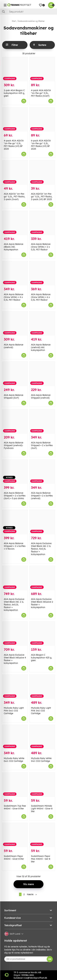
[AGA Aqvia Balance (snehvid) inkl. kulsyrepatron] (42, 324)
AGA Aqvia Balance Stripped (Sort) (14, 396)
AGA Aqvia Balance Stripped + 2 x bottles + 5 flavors (15, 546)
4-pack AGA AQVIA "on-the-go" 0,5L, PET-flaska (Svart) (41, 93)
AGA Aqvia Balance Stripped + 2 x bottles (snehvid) (42, 496)
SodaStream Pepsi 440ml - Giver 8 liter (14, 857)
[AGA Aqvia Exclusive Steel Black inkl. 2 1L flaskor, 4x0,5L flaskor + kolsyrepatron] (42, 522)
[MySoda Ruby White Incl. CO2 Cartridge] (42, 737)
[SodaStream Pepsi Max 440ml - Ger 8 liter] (42, 835)
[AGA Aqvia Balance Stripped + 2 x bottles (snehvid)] (42, 472)
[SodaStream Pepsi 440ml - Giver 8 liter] (15, 835)
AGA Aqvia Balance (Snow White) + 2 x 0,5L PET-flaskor (41, 247)
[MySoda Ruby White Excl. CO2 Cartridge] (15, 737)
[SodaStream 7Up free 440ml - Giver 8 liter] (15, 785)
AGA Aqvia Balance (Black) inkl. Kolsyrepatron (14, 247)
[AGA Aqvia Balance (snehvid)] (15, 324)
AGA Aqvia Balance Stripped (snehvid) (41, 396)
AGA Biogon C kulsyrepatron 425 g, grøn (41, 658)
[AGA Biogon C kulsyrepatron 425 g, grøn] (42, 634)
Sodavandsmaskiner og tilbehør (31, 21)
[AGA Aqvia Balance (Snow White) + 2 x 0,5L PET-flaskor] (42, 223)
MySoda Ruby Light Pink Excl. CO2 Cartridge (14, 711)
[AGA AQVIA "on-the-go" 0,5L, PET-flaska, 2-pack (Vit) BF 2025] (42, 173)
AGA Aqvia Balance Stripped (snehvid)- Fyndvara (14, 445)
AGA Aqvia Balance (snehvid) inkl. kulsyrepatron (41, 347)
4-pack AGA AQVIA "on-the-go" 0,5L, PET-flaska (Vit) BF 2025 (14, 145)
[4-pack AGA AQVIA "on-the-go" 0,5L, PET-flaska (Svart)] (42, 69)
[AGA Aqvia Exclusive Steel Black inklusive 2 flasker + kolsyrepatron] (42, 578)
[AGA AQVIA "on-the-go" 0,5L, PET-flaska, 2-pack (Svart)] (15, 173)
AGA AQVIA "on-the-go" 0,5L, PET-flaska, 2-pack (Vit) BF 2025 (42, 197)
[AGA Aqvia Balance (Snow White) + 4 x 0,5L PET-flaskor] (15, 273)
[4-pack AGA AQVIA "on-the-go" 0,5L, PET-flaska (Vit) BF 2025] (15, 120)
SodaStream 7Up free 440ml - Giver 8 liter (15, 807)
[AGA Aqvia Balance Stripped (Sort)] (15, 374)
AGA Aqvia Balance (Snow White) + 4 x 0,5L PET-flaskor (14, 297)
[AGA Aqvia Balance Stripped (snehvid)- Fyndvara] (15, 422)
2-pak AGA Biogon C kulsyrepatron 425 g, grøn (14, 93)
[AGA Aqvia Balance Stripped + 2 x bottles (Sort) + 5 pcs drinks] (15, 472)
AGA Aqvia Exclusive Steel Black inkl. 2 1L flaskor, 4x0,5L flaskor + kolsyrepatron (41, 549)
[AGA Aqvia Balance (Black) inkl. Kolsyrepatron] (15, 223)
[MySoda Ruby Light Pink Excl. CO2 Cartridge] (15, 687)
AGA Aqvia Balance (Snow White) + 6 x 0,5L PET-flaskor (41, 297)
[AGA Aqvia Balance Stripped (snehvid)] (42, 374)
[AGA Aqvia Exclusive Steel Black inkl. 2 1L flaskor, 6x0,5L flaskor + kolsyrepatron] (15, 578)
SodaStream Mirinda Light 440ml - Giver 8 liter (42, 809)
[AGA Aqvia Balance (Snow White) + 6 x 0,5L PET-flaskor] (42, 273)
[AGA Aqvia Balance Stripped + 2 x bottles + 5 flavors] (15, 522)
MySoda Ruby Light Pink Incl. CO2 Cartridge (41, 711)
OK (50, 959)
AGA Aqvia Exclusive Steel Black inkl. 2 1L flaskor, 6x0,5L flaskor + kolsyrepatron (14, 605)
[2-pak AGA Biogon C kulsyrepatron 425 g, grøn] (15, 69)
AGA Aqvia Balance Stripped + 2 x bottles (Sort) (42, 445)
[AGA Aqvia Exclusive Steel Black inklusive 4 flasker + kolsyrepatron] (15, 634)
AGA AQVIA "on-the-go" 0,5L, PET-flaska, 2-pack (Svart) (14, 197)
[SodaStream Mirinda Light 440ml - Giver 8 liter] (42, 785)
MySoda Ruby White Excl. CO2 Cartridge (14, 760)
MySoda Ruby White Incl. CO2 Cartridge (41, 760)
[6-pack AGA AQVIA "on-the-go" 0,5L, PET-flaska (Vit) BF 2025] (42, 120)
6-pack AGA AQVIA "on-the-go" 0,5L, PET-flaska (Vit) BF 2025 (41, 145)
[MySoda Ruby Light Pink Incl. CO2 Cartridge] (42, 687)
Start (14, 21)
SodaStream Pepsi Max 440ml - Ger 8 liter (41, 859)
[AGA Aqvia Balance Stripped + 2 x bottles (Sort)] (42, 422)
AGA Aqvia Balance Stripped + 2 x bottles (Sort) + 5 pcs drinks (15, 496)
